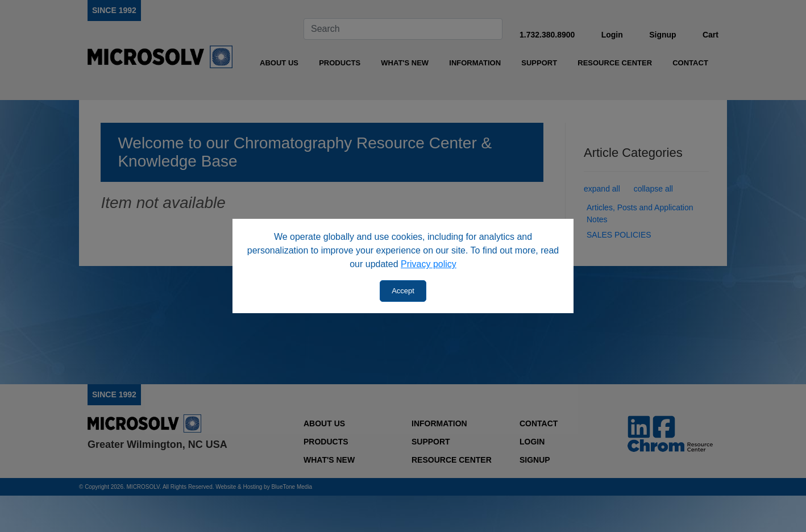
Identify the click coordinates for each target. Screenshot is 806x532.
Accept (403, 291)
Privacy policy (429, 264)
